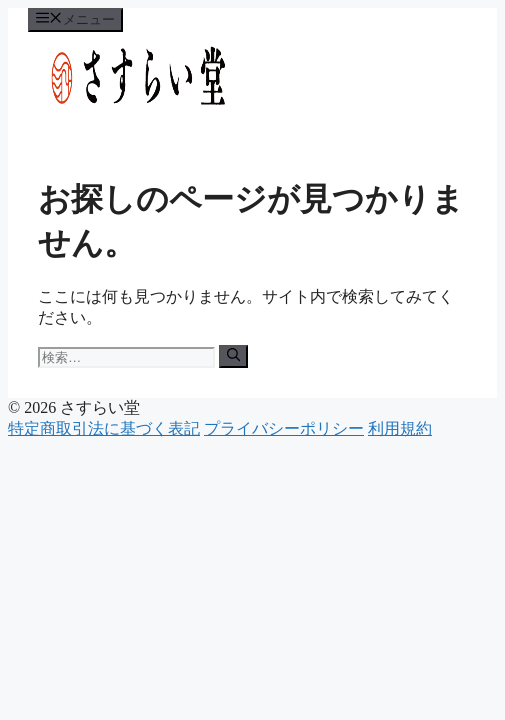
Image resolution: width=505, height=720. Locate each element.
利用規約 (400, 428)
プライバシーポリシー (284, 428)
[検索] (233, 356)
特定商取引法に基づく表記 (104, 428)
